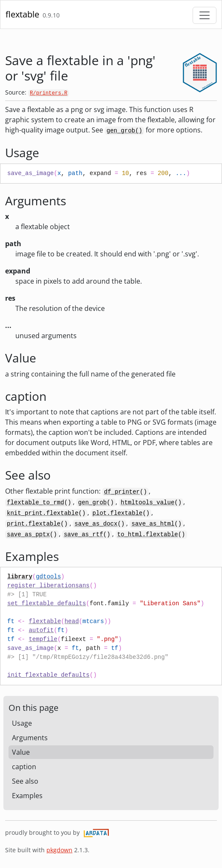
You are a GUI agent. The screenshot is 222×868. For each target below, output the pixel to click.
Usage (22, 723)
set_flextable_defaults (47, 604)
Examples (27, 796)
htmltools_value (147, 503)
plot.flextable (118, 513)
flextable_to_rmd (35, 503)
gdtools (48, 577)
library (20, 577)
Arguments (30, 738)
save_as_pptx (28, 535)
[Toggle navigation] (205, 15)
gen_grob (92, 503)
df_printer (122, 492)
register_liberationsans (48, 586)
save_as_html (153, 524)
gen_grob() (124, 131)
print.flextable (34, 524)
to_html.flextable (148, 535)
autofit (41, 630)
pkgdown (59, 850)
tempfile (43, 639)
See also (25, 781)
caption (24, 767)
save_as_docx (96, 524)
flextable (22, 14)
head (72, 621)
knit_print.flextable (43, 513)
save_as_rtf (84, 535)
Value (21, 752)
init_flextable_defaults (48, 675)
